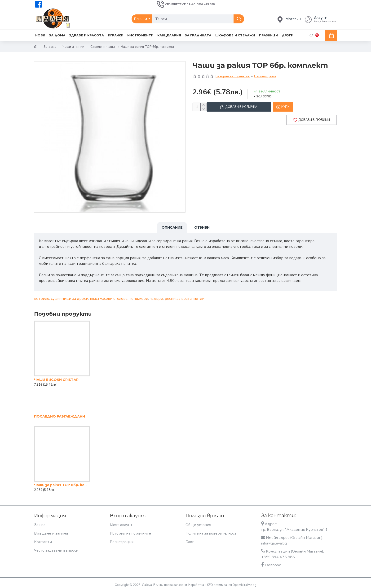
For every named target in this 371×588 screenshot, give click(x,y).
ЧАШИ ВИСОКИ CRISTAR (56, 377)
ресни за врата (178, 296)
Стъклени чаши (103, 47)
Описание (172, 227)
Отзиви (202, 227)
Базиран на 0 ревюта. (233, 76)
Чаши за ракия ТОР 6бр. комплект (62, 482)
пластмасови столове (109, 296)
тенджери (139, 296)
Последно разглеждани (60, 414)
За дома (50, 47)
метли (199, 296)
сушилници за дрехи (70, 296)
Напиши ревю (265, 76)
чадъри (156, 296)
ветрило (42, 296)
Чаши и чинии (73, 47)
